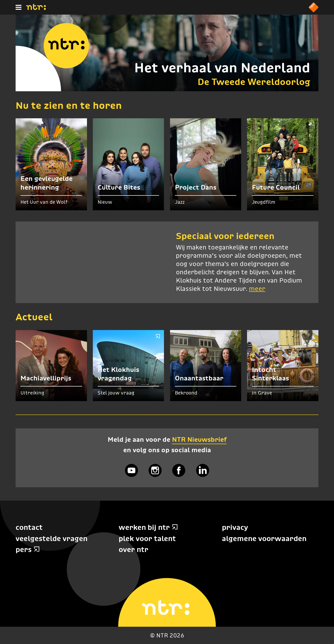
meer (257, 289)
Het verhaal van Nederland (222, 68)
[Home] (36, 9)
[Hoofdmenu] (19, 7)
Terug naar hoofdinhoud (334, 644)
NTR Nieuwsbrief (199, 440)
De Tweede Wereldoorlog (254, 82)
